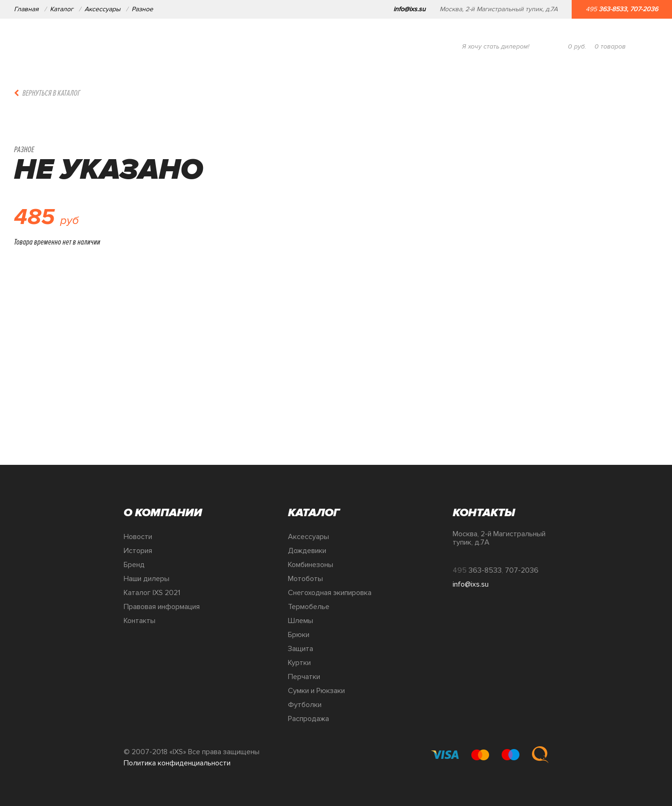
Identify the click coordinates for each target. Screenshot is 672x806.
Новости (138, 537)
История (138, 551)
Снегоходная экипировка (330, 593)
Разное (142, 9)
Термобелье (309, 607)
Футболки (305, 705)
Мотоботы (305, 579)
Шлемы (301, 621)
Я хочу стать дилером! (496, 46)
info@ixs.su (409, 9)
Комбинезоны (311, 565)
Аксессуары (102, 9)
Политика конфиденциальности (177, 763)
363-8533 (613, 9)
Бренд (134, 565)
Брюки (299, 635)
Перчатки (304, 677)
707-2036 (644, 9)
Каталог (62, 9)
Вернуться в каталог (51, 93)
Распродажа (308, 719)
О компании (102, 46)
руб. (577, 46)
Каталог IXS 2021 (152, 593)
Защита (301, 649)
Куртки (299, 663)
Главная (26, 9)
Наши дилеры (147, 579)
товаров (610, 46)
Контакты (140, 621)
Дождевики (307, 551)
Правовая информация (162, 607)
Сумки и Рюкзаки (316, 691)
